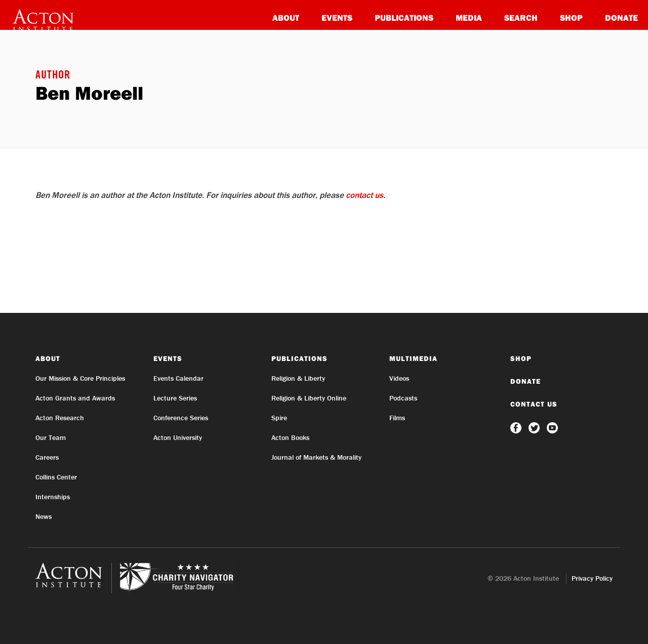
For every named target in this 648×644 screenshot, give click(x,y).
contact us (364, 195)
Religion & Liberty (298, 378)
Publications (404, 17)
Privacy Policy (592, 578)
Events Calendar (178, 378)
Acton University (178, 437)
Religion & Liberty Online (309, 398)
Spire (279, 418)
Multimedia (413, 358)
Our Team (51, 437)
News (44, 516)
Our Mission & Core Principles (80, 378)
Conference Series (181, 418)
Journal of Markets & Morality (316, 457)
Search (521, 17)
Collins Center (56, 477)
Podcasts (403, 398)
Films (397, 418)
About (286, 17)
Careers (47, 457)
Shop (571, 17)
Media (469, 17)
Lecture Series (175, 398)
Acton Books (290, 437)
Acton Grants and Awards (75, 398)
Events (337, 17)
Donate (621, 17)
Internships (53, 497)
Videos (399, 378)
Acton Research (60, 418)
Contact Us (534, 404)
